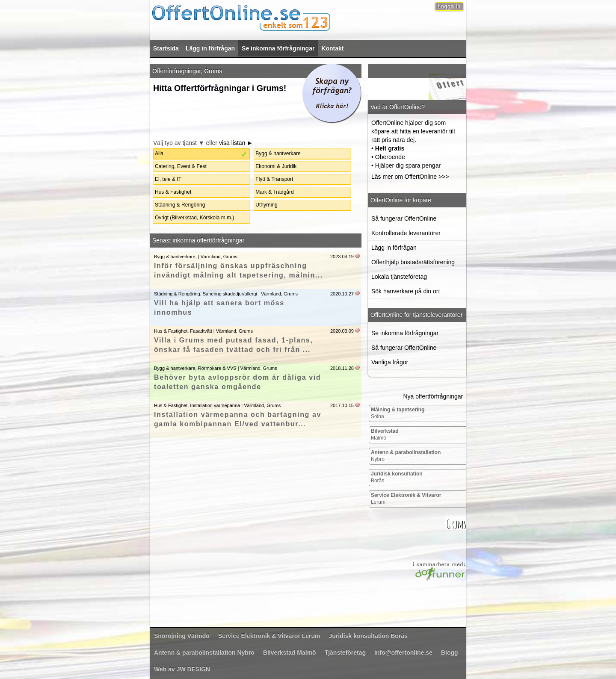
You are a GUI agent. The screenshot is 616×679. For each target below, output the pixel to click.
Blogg (450, 652)
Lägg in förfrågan (210, 48)
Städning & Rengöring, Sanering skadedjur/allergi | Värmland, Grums (226, 294)
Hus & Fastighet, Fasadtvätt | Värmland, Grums (203, 331)
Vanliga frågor (390, 362)
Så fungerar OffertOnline (404, 218)
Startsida (166, 48)
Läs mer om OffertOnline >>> (410, 177)
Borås (397, 477)
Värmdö (182, 636)
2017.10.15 (342, 405)
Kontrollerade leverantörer (406, 233)
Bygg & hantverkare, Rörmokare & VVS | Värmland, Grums (216, 368)
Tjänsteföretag (345, 652)
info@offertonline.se (403, 652)
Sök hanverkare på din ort (406, 291)
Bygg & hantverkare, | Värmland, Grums (196, 257)
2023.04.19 (342, 257)
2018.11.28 (342, 368)
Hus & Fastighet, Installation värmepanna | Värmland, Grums (217, 405)
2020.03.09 (342, 331)
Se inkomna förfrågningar (278, 48)
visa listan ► (236, 143)
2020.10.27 (342, 294)
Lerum (406, 499)
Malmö (385, 434)
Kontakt (332, 48)
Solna (398, 413)
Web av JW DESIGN (182, 669)
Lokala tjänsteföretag (399, 277)
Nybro (406, 456)
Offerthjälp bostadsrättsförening (413, 262)
